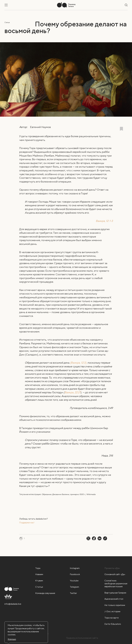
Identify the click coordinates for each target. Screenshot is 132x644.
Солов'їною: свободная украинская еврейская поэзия (116, 584)
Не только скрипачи (115, 605)
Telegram (74, 587)
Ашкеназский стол (114, 599)
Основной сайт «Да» (115, 574)
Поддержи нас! (27, 523)
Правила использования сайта (82, 638)
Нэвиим (39, 574)
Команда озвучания (45, 593)
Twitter (73, 593)
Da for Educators (113, 624)
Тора (38, 568)
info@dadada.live (13, 604)
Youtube (74, 581)
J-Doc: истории (112, 611)
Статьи (39, 587)
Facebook (75, 574)
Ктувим (39, 581)
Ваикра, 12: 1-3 (104, 221)
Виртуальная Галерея (115, 593)
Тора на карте (112, 618)
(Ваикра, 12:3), (78, 363)
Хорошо (12, 639)
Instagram (75, 568)
